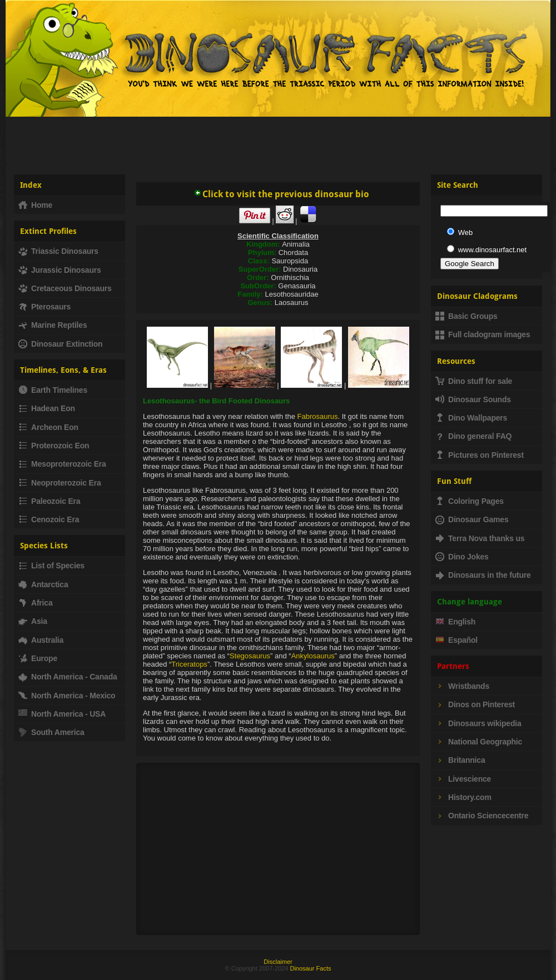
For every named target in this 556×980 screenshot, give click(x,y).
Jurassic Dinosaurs (60, 270)
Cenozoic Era (49, 519)
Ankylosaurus (313, 656)
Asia (33, 621)
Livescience (463, 779)
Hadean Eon (47, 408)
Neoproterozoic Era (60, 483)
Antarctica (43, 584)
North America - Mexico (67, 696)
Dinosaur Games (472, 519)
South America (51, 732)
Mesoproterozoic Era (62, 464)
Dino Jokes (462, 557)
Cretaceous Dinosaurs (65, 288)
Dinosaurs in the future (483, 575)
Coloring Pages (470, 501)
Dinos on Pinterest (475, 704)
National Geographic (479, 742)
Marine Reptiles (53, 325)
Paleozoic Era (49, 501)
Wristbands (462, 686)
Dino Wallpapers (471, 418)
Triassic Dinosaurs (58, 251)
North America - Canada (68, 677)
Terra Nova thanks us (480, 538)
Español (456, 640)
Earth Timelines (53, 390)
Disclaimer (278, 962)
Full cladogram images (483, 334)
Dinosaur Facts (310, 968)
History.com (463, 797)
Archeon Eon (48, 427)
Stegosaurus (250, 656)
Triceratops (189, 664)
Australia (41, 640)
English (455, 622)
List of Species (51, 566)
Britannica (460, 760)
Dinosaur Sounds (473, 399)
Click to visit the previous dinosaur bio (281, 194)
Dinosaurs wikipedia (478, 723)
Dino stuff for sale (474, 381)
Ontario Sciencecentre (482, 816)
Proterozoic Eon (54, 446)
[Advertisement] (278, 141)
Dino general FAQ (473, 436)
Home (35, 205)
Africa (35, 603)
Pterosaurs (44, 307)
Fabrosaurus (318, 416)
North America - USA (62, 714)
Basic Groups (466, 316)
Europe (38, 658)
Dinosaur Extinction (60, 344)
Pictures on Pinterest (480, 455)
